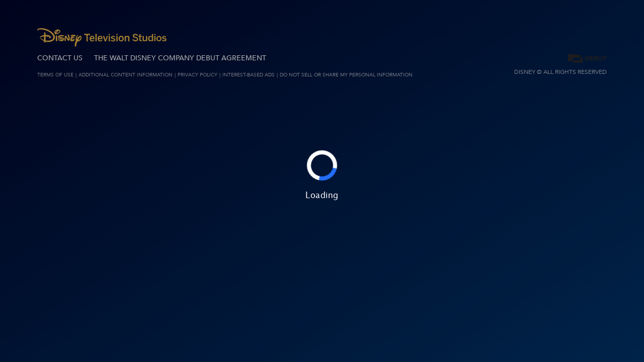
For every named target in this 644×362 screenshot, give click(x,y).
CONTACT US (60, 58)
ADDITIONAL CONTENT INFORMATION (126, 75)
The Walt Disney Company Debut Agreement (180, 58)
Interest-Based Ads (249, 75)
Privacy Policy (197, 75)
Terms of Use (55, 75)
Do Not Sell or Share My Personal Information (346, 75)
